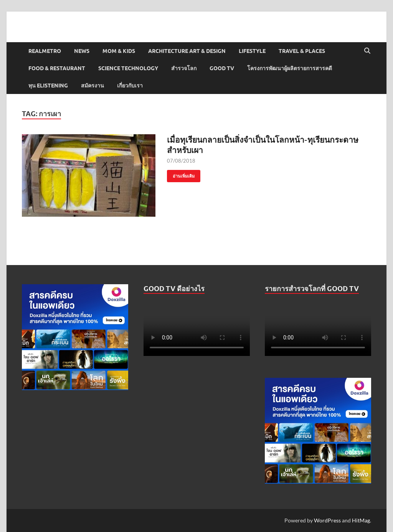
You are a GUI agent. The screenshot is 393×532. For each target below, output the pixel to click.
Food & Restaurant (57, 68)
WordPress (327, 520)
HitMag (361, 520)
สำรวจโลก (184, 68)
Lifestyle (252, 51)
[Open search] (367, 51)
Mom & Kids (119, 51)
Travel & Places (302, 51)
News (82, 51)
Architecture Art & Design (187, 51)
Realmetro (45, 51)
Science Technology (128, 68)
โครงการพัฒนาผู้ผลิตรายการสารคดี (290, 68)
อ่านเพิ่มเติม (181, 174)
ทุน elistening (48, 86)
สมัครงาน (92, 86)
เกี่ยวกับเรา (130, 86)
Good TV (222, 68)
